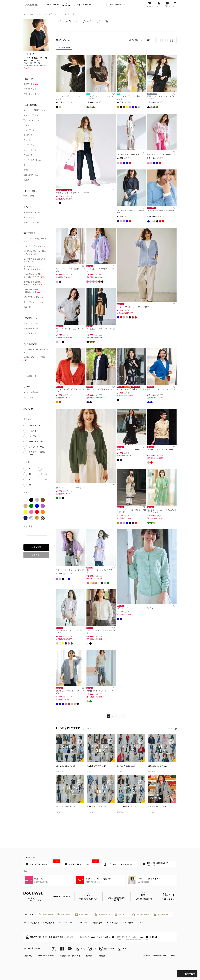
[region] (100, 4)
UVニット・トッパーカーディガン (131, 154)
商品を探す (188, 974)
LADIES (47, 4)
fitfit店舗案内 (49, 923)
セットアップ (29, 130)
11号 (46, 474)
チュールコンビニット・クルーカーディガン (71, 97)
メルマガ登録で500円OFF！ (43, 863)
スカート (27, 140)
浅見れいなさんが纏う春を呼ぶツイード (33, 283)
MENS (56, 4)
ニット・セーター (31, 150)
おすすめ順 (134, 40)
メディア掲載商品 (31, 392)
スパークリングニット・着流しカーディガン (132, 97)
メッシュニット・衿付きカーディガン (162, 451)
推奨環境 (89, 956)
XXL (45, 469)
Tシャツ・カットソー (32, 120)
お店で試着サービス (163, 914)
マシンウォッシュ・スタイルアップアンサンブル (162, 511)
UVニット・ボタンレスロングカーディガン (100, 571)
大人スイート (29, 217)
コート (26, 165)
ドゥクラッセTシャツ (34, 246)
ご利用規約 (28, 956)
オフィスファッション (33, 222)
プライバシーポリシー (46, 956)
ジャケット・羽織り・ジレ (34, 110)
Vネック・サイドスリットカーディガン (133, 307)
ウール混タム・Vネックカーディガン (101, 270)
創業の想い (98, 923)
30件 (149, 40)
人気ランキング (30, 89)
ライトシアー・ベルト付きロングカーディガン (131, 511)
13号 (46, 479)
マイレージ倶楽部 (141, 914)
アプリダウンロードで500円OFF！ (119, 864)
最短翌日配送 (64, 914)
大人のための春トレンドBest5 (33, 268)
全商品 (26, 180)
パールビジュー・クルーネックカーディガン (101, 97)
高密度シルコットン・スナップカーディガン (162, 97)
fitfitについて (84, 923)
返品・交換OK (46, 914)
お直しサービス (82, 914)
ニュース (141, 923)
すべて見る (170, 729)
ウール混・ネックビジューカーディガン (70, 330)
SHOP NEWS (29, 397)
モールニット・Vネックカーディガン (101, 330)
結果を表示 (36, 547)
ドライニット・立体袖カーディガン (131, 389)
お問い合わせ (128, 923)
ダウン (26, 170)
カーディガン (29, 145)
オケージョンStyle (33, 302)
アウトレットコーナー (33, 94)
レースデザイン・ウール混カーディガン (101, 632)
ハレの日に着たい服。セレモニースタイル (34, 275)
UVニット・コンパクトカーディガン (161, 390)
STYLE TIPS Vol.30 (33, 297)
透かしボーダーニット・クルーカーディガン (135, 608)
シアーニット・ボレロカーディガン (70, 570)
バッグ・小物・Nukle (32, 160)
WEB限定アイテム (31, 175)
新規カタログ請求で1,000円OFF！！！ (156, 864)
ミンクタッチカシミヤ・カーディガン (162, 212)
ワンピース (28, 135)
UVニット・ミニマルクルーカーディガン (70, 632)
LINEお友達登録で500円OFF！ (82, 863)
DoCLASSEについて (66, 923)
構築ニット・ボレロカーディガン (131, 449)
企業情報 (101, 956)
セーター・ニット (36, 441)
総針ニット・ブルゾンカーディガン (70, 488)
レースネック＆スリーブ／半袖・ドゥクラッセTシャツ (36, 59)
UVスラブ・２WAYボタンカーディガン (100, 390)
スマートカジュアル (32, 212)
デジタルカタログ (31, 328)
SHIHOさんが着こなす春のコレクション (35, 252)
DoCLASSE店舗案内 (31, 923)
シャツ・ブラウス (31, 115)
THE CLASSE (29, 196)
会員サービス (121, 914)
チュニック (28, 155)
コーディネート (30, 333)
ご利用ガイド (29, 914)
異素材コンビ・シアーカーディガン (101, 691)
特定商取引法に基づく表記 (70, 956)
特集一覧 (27, 307)
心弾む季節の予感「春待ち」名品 (32, 291)
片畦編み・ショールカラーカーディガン (72, 193)
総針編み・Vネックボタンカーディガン (70, 692)
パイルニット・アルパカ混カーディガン (70, 270)
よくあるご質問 (113, 923)
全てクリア (36, 555)
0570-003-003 (148, 937)
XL (30, 485)
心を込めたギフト (102, 914)
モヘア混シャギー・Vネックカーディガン (70, 390)
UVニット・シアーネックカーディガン (131, 212)
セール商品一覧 (30, 376)
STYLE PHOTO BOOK (33, 323)
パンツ (26, 125)
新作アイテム (31, 84)
